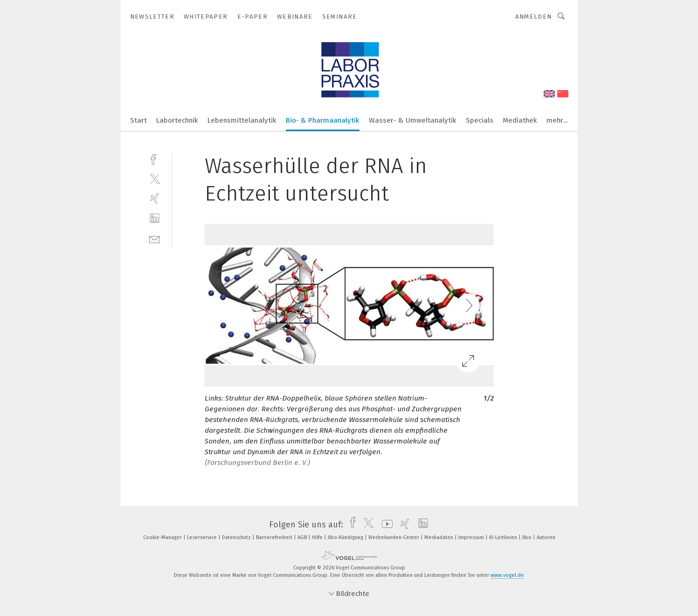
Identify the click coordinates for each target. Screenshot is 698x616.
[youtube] (385, 525)
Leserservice (203, 537)
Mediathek (520, 120)
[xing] (155, 198)
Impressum (472, 537)
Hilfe (318, 537)
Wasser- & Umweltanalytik (413, 120)
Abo (528, 537)
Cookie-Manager (163, 537)
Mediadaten (439, 537)
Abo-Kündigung (346, 537)
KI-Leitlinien (504, 537)
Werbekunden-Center (394, 537)
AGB (303, 537)
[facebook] (155, 158)
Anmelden (534, 17)
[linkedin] (155, 218)
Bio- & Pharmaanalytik (323, 120)
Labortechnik (177, 120)
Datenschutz (237, 537)
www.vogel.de (507, 575)
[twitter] (155, 178)
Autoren (546, 537)
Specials (480, 120)
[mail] (155, 239)
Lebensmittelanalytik (242, 120)
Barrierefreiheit (275, 537)
